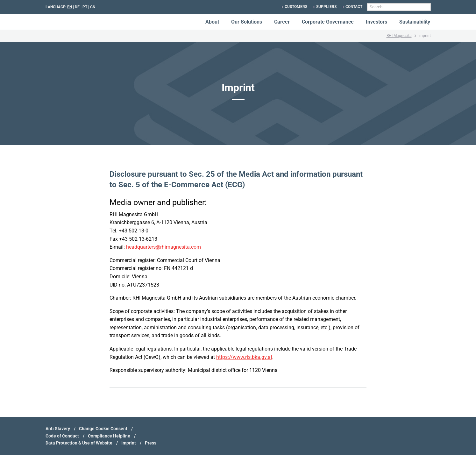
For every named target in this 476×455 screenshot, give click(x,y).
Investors (377, 22)
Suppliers (326, 7)
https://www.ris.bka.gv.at (244, 357)
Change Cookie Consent (103, 429)
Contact (354, 7)
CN (93, 7)
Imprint (129, 443)
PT (85, 7)
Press (151, 443)
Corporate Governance (328, 22)
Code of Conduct (62, 436)
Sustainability (415, 22)
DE (77, 7)
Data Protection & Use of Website (79, 443)
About (212, 22)
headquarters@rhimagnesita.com (163, 247)
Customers (296, 7)
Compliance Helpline (109, 436)
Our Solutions (247, 22)
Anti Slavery (58, 429)
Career (282, 22)
